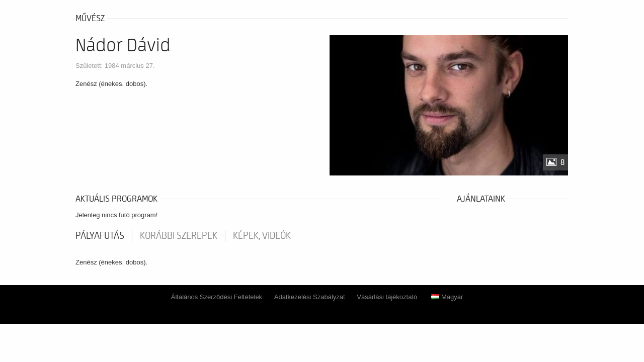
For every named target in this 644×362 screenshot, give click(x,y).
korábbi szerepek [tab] (179, 236)
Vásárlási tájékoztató (387, 297)
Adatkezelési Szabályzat (310, 297)
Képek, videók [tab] (262, 236)
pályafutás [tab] (100, 236)
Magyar (447, 297)
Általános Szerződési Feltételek (217, 297)
